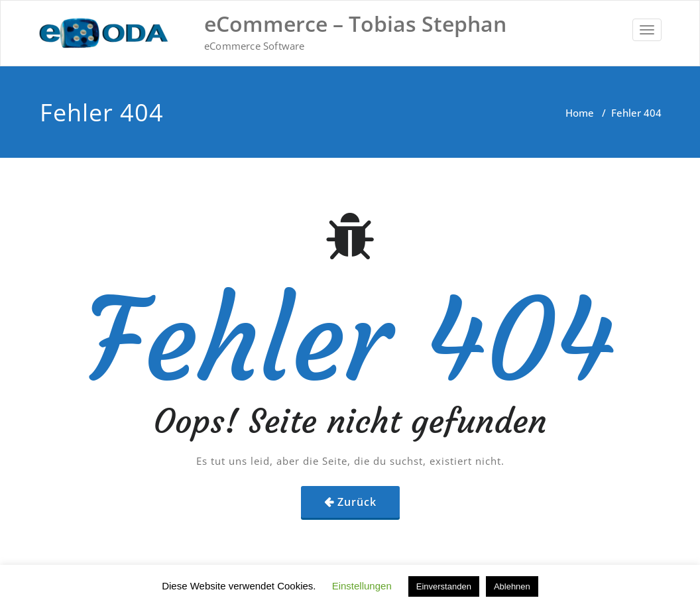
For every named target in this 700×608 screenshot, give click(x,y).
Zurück (357, 502)
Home (580, 113)
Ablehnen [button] (512, 586)
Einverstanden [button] (444, 586)
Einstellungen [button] (362, 586)
